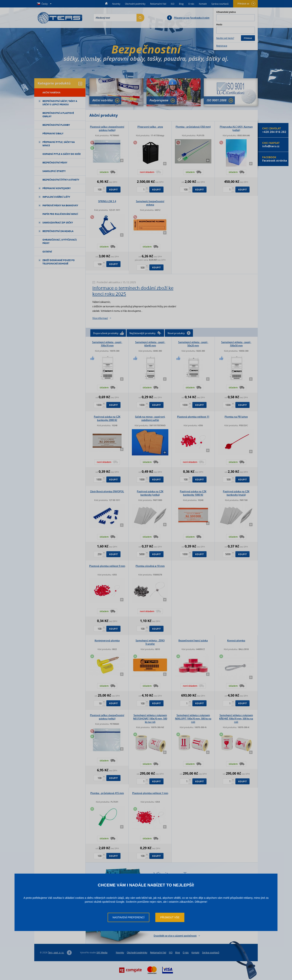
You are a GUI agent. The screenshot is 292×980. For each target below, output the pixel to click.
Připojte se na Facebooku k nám (192, 18)
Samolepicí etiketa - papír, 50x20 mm (193, 344)
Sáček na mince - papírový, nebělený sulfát (150, 418)
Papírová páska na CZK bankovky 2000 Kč (107, 418)
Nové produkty (179, 333)
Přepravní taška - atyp (150, 127)
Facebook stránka (275, 161)
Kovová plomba (236, 640)
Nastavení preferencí (128, 917)
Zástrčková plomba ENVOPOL (107, 491)
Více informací (100, 318)
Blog (181, 4)
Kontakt (203, 4)
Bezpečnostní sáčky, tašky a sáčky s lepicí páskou (58, 103)
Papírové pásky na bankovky (58, 205)
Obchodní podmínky (135, 4)
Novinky (116, 4)
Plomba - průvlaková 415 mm (107, 793)
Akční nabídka (106, 100)
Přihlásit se (246, 4)
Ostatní (47, 252)
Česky (45, 4)
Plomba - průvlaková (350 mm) (193, 127)
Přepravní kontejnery (54, 188)
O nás (191, 4)
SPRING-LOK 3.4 (107, 201)
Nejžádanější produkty (145, 333)
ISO (173, 4)
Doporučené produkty (108, 333)
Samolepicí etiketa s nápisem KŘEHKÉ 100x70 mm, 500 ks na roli (236, 719)
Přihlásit (248, 38)
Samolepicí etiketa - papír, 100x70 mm (107, 344)
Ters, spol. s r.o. (56, 952)
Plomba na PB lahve (236, 417)
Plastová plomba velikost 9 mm (107, 566)
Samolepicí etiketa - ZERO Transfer (150, 642)
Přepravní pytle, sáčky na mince (57, 144)
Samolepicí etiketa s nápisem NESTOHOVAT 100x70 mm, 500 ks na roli (150, 719)
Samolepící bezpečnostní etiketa (150, 203)
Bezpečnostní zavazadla (56, 231)
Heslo (219, 25)
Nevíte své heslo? (225, 38)
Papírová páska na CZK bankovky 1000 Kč (193, 493)
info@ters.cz (271, 146)
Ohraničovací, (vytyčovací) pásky (60, 241)
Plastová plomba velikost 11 (193, 417)
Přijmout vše (170, 917)
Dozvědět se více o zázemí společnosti (175, 936)
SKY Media (102, 952)
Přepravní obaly (53, 134)
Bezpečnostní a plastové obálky (58, 115)
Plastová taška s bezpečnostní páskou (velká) (107, 128)
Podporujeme (162, 100)
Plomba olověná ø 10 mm (150, 566)
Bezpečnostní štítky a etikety (61, 180)
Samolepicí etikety (54, 171)
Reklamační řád (158, 4)
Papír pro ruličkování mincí (60, 214)
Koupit (113, 190)
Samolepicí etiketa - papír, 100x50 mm (236, 344)
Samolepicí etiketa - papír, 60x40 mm (150, 344)
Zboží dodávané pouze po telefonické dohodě (57, 262)
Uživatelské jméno (226, 12)
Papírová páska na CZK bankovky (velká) (150, 493)
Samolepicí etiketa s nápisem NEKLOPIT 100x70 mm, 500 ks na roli (193, 719)
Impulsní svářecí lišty (54, 197)
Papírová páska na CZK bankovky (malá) (236, 493)
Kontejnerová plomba (107, 640)
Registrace (222, 46)
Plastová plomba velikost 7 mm (150, 793)
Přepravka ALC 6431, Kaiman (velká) (236, 128)
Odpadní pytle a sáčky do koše (62, 154)
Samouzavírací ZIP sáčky (56, 223)
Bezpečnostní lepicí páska (193, 640)
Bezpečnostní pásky (55, 163)
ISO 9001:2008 (220, 100)
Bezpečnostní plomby (56, 125)
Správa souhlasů (220, 4)
